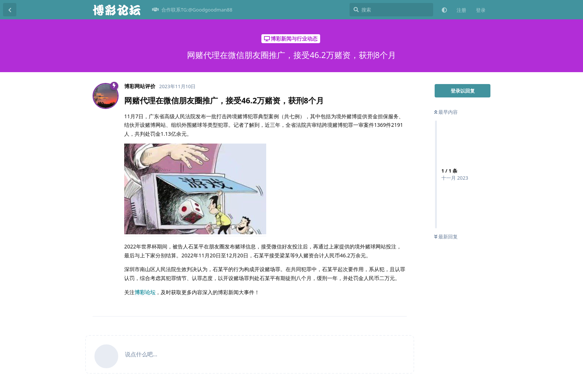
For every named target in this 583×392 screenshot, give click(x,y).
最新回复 (446, 237)
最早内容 (446, 112)
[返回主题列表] (10, 10)
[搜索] (391, 10)
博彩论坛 (145, 292)
